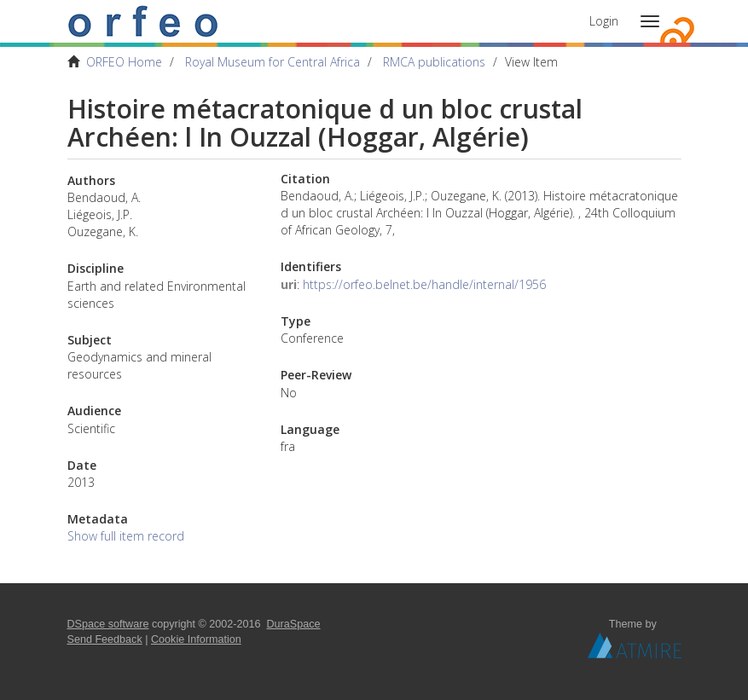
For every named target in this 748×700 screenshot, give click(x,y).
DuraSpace (294, 624)
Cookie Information (196, 639)
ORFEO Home (124, 62)
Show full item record (126, 536)
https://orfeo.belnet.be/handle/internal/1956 (424, 284)
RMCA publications (434, 62)
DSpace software (108, 624)
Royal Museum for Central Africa (273, 62)
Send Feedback (105, 639)
